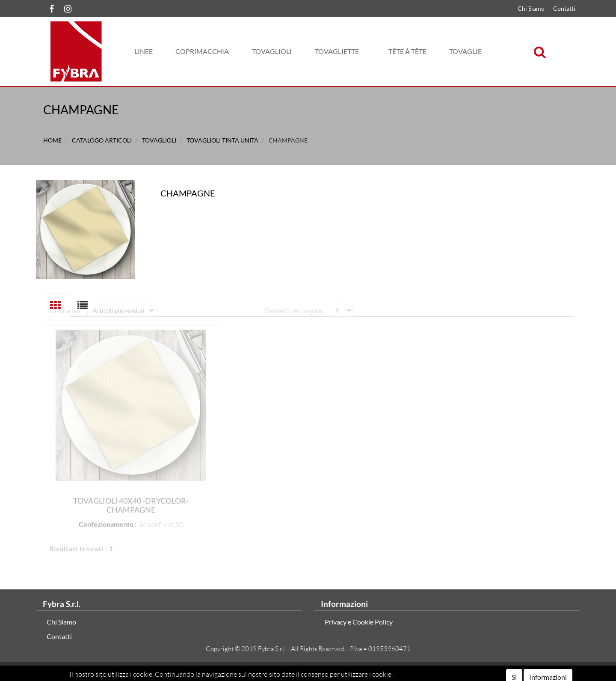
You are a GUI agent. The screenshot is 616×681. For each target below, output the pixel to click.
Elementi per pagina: (294, 304)
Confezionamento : (108, 517)
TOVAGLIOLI (159, 140)
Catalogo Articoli (102, 140)
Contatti (564, 8)
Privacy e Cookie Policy (359, 622)
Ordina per (65, 304)
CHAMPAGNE (288, 140)
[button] (144, 51)
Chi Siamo (531, 8)
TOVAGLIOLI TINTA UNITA (222, 140)
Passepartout (344, 671)
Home (52, 140)
